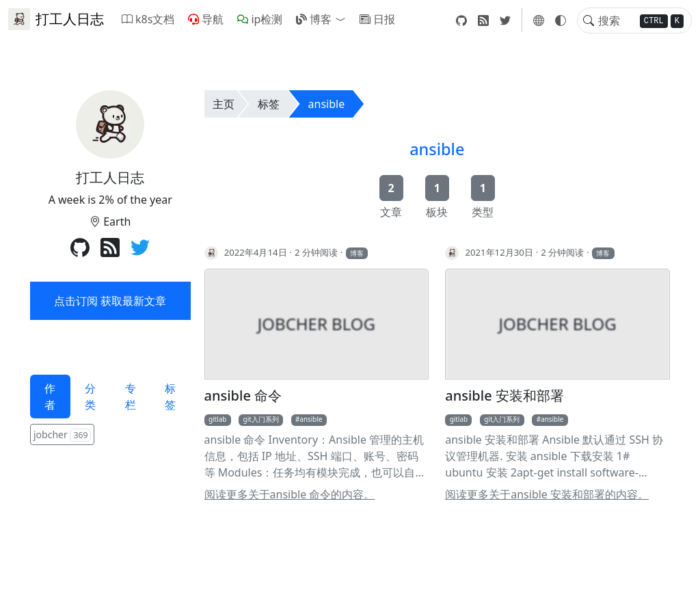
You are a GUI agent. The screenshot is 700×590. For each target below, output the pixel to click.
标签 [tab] (170, 397)
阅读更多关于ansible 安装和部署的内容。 (547, 494)
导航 (206, 19)
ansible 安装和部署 (504, 396)
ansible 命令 (243, 396)
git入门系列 (261, 419)
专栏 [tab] (131, 397)
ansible (327, 104)
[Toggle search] (589, 21)
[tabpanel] (110, 436)
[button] (343, 19)
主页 (224, 104)
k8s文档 (148, 19)
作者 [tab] (50, 397)
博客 (314, 19)
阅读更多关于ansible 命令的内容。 (290, 494)
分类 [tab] (90, 397)
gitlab (217, 419)
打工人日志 (56, 19)
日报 (377, 19)
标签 (269, 104)
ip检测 (260, 19)
